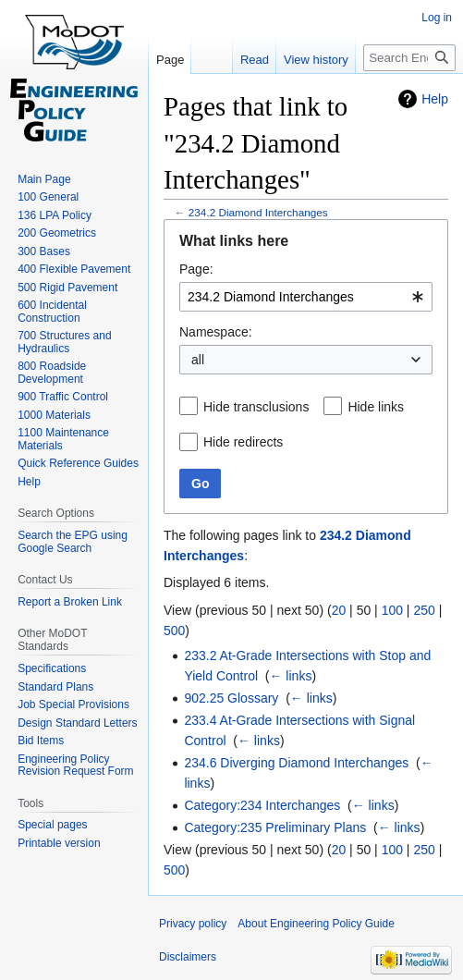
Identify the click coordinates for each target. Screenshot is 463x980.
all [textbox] (198, 360)
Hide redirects (243, 442)
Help (435, 99)
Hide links (376, 407)
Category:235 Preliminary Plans (275, 827)
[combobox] (306, 297)
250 (424, 610)
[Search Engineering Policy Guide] (409, 58)
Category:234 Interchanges (262, 805)
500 (174, 631)
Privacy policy (193, 924)
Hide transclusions (256, 407)
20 (339, 610)
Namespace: (216, 332)
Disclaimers (188, 957)
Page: (196, 269)
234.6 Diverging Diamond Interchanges (296, 763)
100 (392, 610)
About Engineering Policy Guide (316, 924)
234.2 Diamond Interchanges (258, 212)
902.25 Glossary (231, 698)
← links (290, 676)
